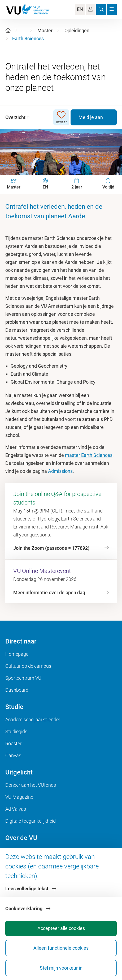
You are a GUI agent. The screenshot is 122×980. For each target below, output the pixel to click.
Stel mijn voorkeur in (61, 968)
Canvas (13, 755)
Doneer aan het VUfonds (31, 785)
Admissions (60, 471)
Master (45, 30)
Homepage (17, 654)
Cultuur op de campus (28, 666)
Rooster (13, 743)
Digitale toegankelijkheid (31, 821)
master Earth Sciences (89, 455)
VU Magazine (19, 797)
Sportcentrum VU (23, 678)
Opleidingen (77, 30)
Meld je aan (91, 117)
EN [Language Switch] (80, 9)
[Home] (8, 30)
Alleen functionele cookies (61, 948)
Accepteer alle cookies (61, 928)
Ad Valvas (16, 809)
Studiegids (16, 731)
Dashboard (17, 690)
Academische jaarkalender (33, 719)
